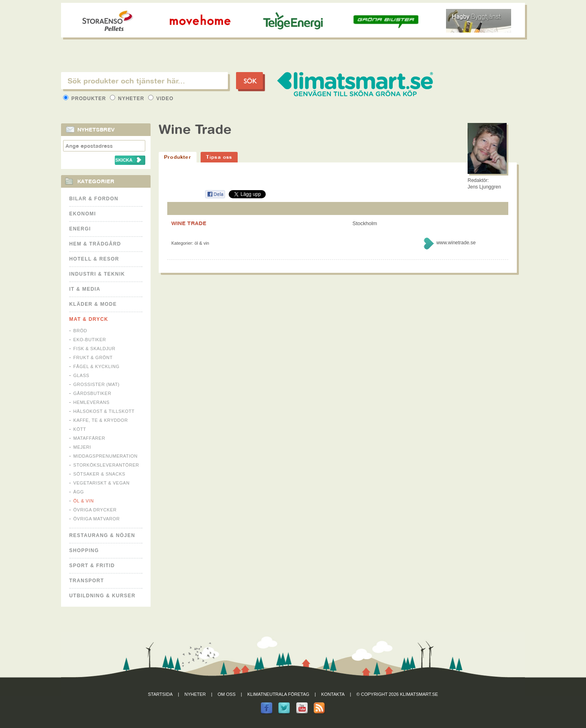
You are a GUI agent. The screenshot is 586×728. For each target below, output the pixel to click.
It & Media (85, 289)
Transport (86, 581)
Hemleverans (91, 402)
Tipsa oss (219, 157)
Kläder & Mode (93, 304)
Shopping (84, 550)
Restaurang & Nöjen (102, 535)
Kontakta (333, 694)
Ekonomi (83, 214)
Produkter (85, 99)
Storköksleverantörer (106, 465)
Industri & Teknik (97, 274)
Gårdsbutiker (92, 393)
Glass (81, 375)
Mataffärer (89, 438)
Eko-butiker (90, 340)
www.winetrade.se (456, 243)
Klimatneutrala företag (278, 694)
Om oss (227, 694)
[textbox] (144, 81)
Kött (80, 429)
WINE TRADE (189, 223)
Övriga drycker (95, 510)
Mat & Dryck (89, 319)
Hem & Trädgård (95, 244)
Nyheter (128, 99)
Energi (80, 229)
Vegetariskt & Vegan (101, 483)
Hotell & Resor (94, 259)
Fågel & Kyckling (96, 366)
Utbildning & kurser (102, 596)
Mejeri (82, 447)
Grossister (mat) (96, 384)
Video (161, 99)
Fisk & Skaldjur (94, 349)
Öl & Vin (83, 501)
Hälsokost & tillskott (104, 411)
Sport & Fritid (92, 566)
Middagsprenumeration (105, 456)
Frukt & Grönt (93, 357)
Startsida (161, 694)
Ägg (79, 492)
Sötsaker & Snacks (99, 474)
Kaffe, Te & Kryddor (101, 420)
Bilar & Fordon (94, 199)
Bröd (80, 331)
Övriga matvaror (96, 519)
